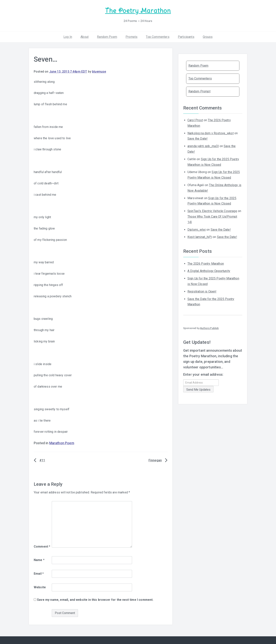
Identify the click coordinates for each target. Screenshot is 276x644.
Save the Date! (198, 138)
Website (40, 587)
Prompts (131, 36)
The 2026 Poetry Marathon (206, 263)
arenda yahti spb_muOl (203, 146)
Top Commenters (158, 36)
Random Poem (107, 36)
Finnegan (155, 460)
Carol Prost (195, 120)
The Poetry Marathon (138, 11)
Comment (42, 546)
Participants (186, 36)
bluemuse (99, 71)
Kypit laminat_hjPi (200, 237)
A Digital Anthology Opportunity (209, 271)
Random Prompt (199, 91)
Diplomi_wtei (197, 229)
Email (39, 573)
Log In (68, 36)
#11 (42, 460)
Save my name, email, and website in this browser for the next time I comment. (95, 599)
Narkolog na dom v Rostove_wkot (211, 133)
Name (39, 560)
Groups (208, 36)
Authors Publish (209, 328)
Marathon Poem (62, 443)
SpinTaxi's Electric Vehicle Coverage (212, 211)
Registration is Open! (202, 291)
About (85, 36)
